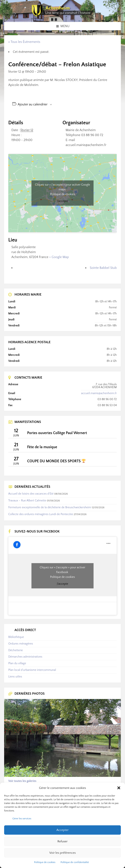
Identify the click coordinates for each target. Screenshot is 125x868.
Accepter (63, 830)
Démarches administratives (25, 657)
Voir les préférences (62, 853)
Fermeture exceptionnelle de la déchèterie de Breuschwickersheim (50, 507)
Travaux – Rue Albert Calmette (27, 501)
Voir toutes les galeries (22, 781)
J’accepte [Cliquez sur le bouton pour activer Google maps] (62, 201)
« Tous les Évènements (24, 42)
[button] (119, 788)
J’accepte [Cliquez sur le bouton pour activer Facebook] (62, 584)
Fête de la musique (42, 447)
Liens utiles (15, 677)
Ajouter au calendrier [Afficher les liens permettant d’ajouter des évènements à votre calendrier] (33, 104)
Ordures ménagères (21, 644)
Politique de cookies (45, 862)
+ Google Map (59, 257)
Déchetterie (16, 650)
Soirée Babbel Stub (103, 268)
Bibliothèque (16, 637)
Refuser (63, 841)
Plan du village (17, 663)
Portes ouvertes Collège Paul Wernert (57, 433)
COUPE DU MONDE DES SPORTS (56, 461)
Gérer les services (22, 819)
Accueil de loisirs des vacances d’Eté (31, 494)
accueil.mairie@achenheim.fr (99, 393)
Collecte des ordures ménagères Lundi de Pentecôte (41, 514)
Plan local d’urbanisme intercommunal (32, 670)
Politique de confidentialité (75, 862)
